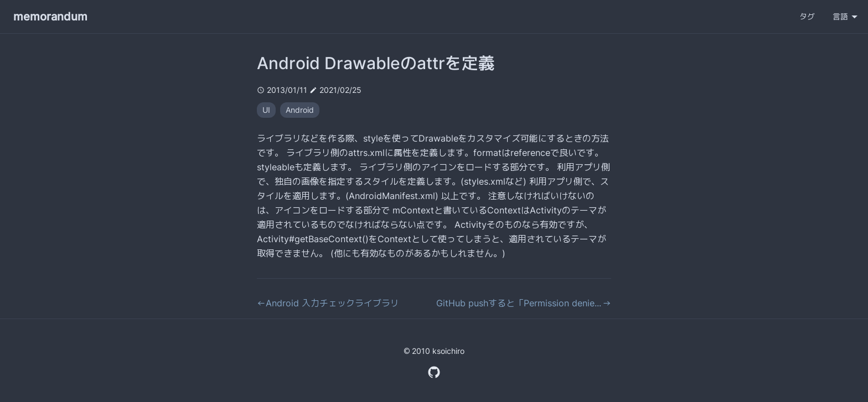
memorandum (50, 17)
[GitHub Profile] (434, 371)
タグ (807, 16)
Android (300, 110)
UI (266, 110)
